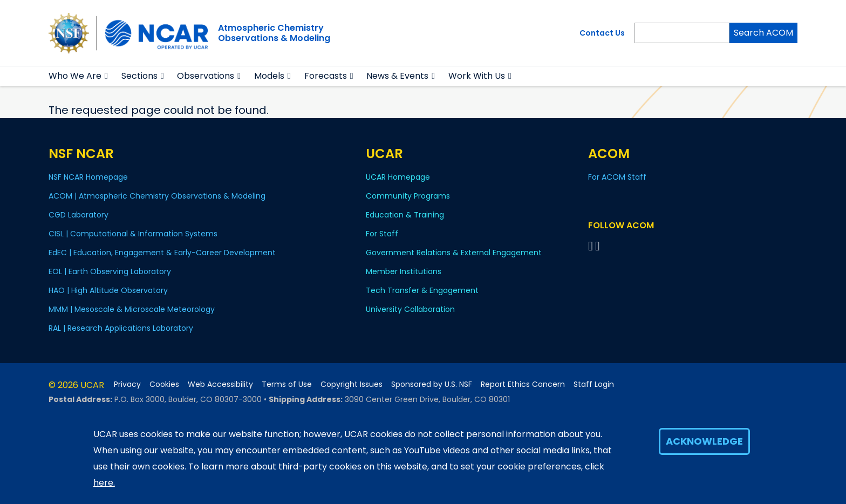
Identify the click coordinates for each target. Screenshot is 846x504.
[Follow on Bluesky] (591, 246)
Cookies (164, 384)
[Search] (682, 33)
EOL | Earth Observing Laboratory (110, 271)
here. (104, 483)
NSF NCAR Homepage (88, 177)
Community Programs (408, 196)
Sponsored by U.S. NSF (432, 384)
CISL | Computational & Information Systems (133, 234)
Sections (139, 76)
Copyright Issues (352, 384)
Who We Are (75, 76)
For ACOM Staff (617, 177)
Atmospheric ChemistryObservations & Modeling (274, 33)
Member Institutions (404, 271)
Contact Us (602, 33)
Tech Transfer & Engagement (422, 290)
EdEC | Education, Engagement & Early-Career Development (162, 253)
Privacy (127, 384)
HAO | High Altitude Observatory (108, 290)
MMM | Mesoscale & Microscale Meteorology (132, 309)
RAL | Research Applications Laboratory (121, 328)
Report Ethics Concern (523, 384)
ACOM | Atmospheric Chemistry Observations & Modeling (157, 196)
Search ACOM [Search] (763, 33)
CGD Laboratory (79, 215)
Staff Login (594, 384)
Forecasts (326, 76)
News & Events (397, 76)
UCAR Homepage (398, 177)
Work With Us (477, 76)
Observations (206, 76)
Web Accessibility (220, 384)
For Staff (382, 234)
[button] (107, 76)
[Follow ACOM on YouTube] (599, 246)
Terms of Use (287, 384)
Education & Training (405, 215)
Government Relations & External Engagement (454, 253)
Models (269, 76)
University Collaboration (410, 309)
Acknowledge (704, 441)
